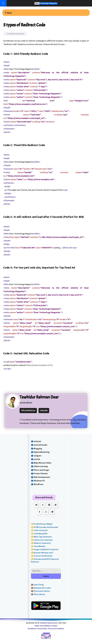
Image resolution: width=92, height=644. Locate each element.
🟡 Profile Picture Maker (42, 524)
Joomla (37, 459)
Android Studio (40, 445)
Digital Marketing (42, 452)
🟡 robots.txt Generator (42, 540)
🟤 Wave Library (38, 594)
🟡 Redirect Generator (41, 543)
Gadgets (38, 456)
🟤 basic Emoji (37, 585)
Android (37, 441)
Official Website (28, 411)
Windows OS (39, 481)
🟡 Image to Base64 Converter (45, 549)
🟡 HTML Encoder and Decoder (45, 527)
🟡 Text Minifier (38, 546)
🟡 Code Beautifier (39, 534)
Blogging (38, 449)
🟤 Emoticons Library (40, 591)
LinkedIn (44, 411)
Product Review (41, 474)
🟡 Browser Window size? (42, 553)
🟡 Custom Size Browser (42, 556)
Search (46, 576)
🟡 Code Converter (39, 530)
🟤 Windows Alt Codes (41, 588)
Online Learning (41, 466)
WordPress (38, 484)
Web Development (17, 34)
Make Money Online (42, 463)
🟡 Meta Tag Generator (41, 537)
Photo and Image (41, 470)
